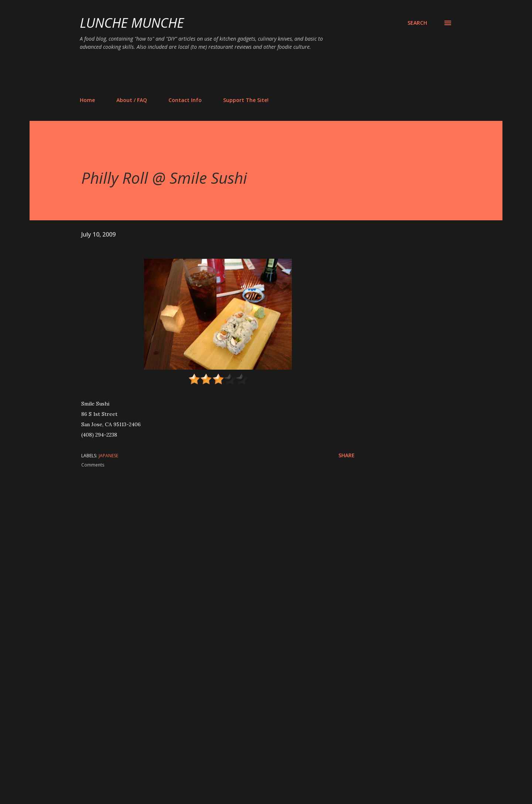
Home (87, 100)
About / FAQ (132, 100)
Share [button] (347, 455)
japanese (108, 456)
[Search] (417, 23)
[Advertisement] (214, 73)
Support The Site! (246, 100)
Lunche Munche (132, 23)
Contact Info (185, 100)
